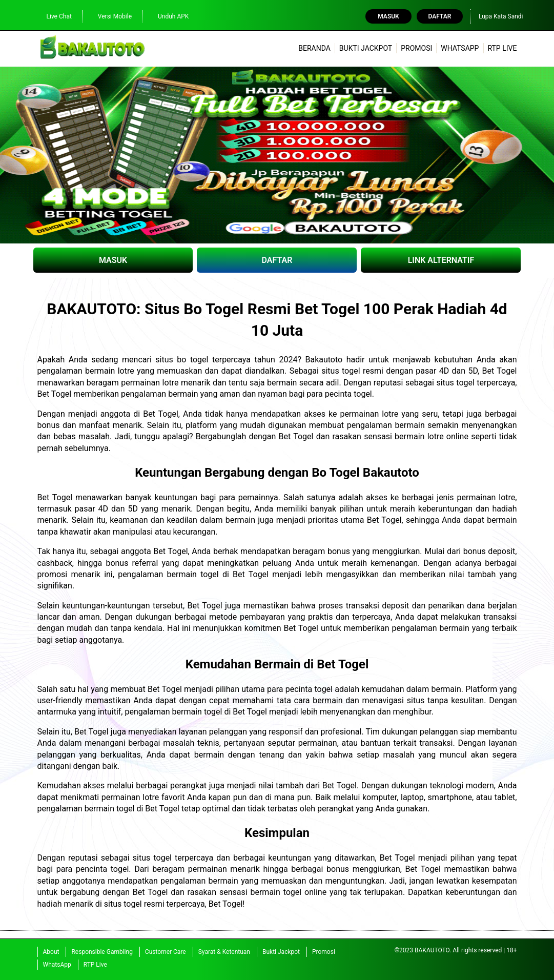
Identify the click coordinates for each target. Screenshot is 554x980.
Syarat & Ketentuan (224, 952)
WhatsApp (460, 48)
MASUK (113, 260)
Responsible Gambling (102, 952)
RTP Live (502, 48)
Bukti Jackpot (366, 48)
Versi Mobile (110, 16)
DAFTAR (277, 260)
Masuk (388, 16)
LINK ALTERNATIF (441, 260)
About (51, 952)
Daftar (440, 16)
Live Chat (54, 16)
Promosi (416, 48)
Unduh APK (168, 16)
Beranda (314, 48)
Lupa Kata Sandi (501, 16)
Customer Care (166, 952)
